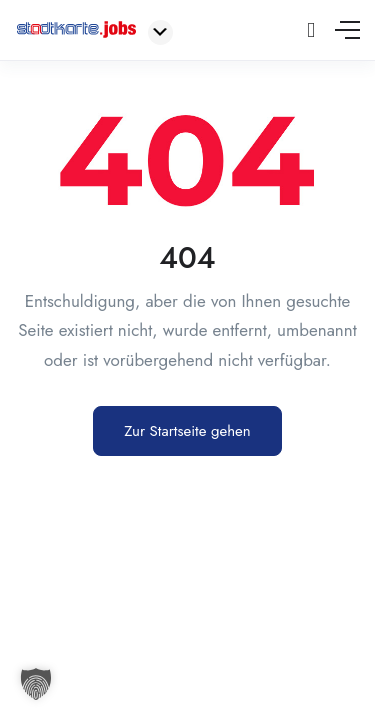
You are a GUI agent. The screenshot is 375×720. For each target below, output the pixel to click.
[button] (36, 684)
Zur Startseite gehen (187, 431)
